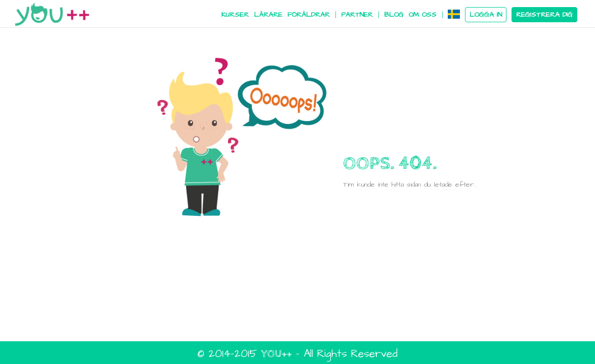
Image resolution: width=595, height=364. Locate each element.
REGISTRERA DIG (544, 15)
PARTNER (357, 15)
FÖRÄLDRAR (309, 15)
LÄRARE (268, 15)
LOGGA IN (486, 15)
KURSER (235, 15)
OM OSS (423, 15)
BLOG (394, 15)
